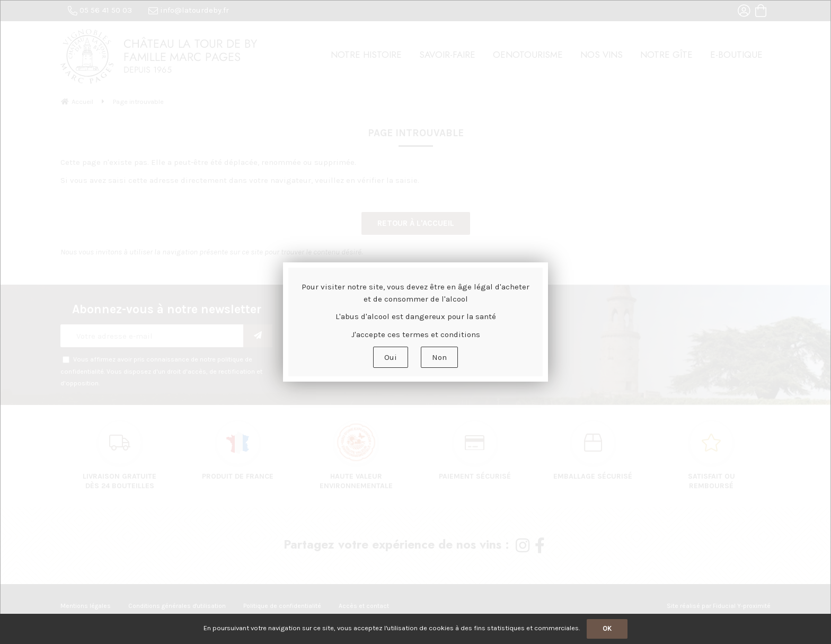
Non (439, 357)
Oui (391, 357)
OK (607, 628)
